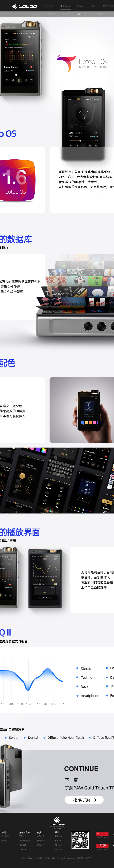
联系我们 (59, 841)
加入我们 (59, 845)
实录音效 (23, 850)
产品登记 (41, 845)
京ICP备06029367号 (85, 858)
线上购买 (5, 836)
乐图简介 (59, 836)
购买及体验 (108, 6)
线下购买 (5, 841)
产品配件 (81, 6)
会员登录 (41, 841)
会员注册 (41, 836)
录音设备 (49, 6)
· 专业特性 (66, 14)
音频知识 (23, 845)
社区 (94, 6)
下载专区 (23, 836)
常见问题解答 (25, 841)
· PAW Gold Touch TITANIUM (42, 14)
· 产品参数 (97, 14)
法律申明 (59, 850)
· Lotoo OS (82, 14)
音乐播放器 (65, 6)
